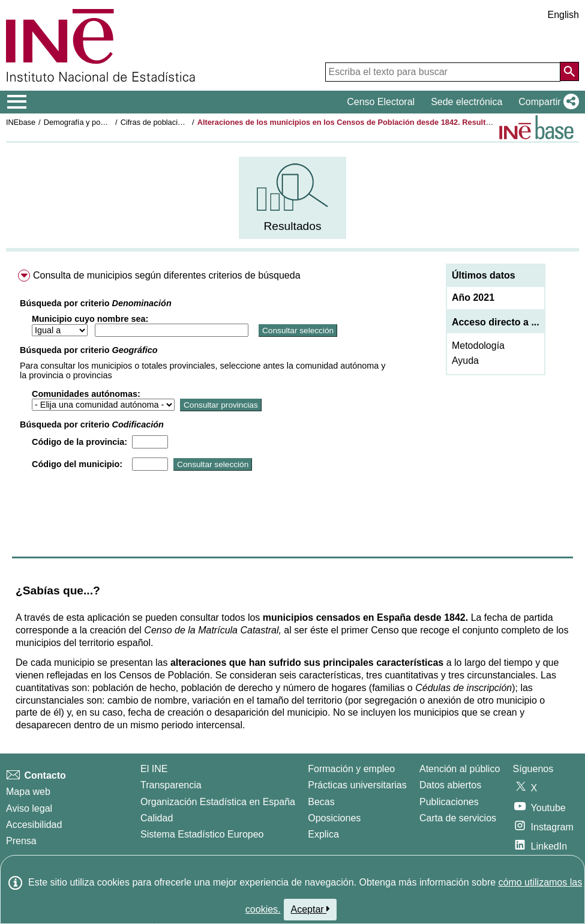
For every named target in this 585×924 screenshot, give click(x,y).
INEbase (21, 122)
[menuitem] (292, 198)
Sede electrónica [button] (466, 102)
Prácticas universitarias (357, 785)
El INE (154, 769)
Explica (323, 834)
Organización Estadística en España (218, 802)
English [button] (563, 15)
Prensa (21, 841)
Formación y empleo (351, 769)
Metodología (478, 346)
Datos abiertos (450, 785)
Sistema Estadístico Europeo (202, 834)
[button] (546, 102)
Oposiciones (334, 818)
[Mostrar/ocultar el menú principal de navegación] (17, 102)
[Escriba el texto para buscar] (443, 72)
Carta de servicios (458, 818)
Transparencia (171, 785)
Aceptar (310, 909)
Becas (321, 802)
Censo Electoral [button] (381, 102)
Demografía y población (84, 122)
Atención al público (460, 769)
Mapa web (28, 792)
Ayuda (465, 361)
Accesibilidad (34, 825)
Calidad (157, 818)
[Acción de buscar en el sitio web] (569, 71)
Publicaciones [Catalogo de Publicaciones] (449, 802)
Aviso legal (29, 808)
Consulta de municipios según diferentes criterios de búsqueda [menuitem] (167, 275)
